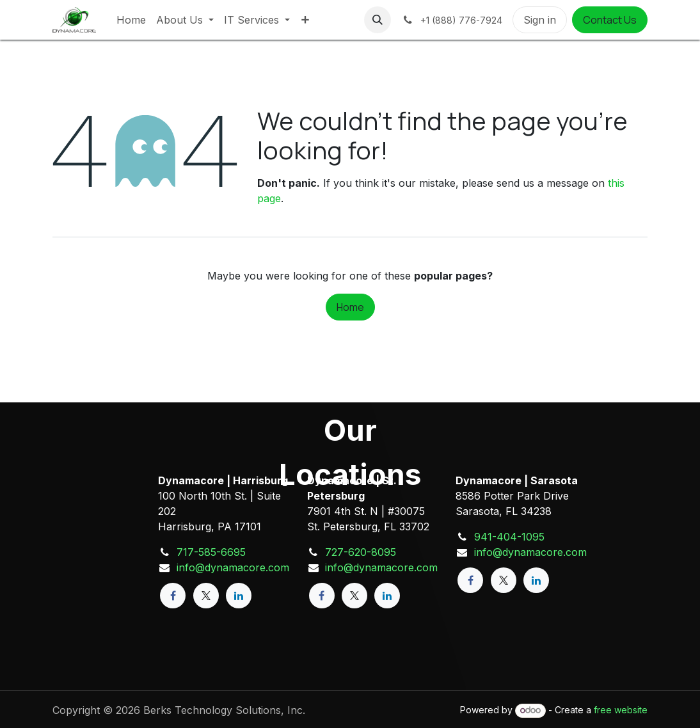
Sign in (540, 20)
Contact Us (610, 20)
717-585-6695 (211, 552)
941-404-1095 (509, 537)
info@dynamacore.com (233, 567)
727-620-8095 (361, 552)
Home (350, 307)
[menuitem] (131, 20)
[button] (378, 20)
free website (621, 710)
